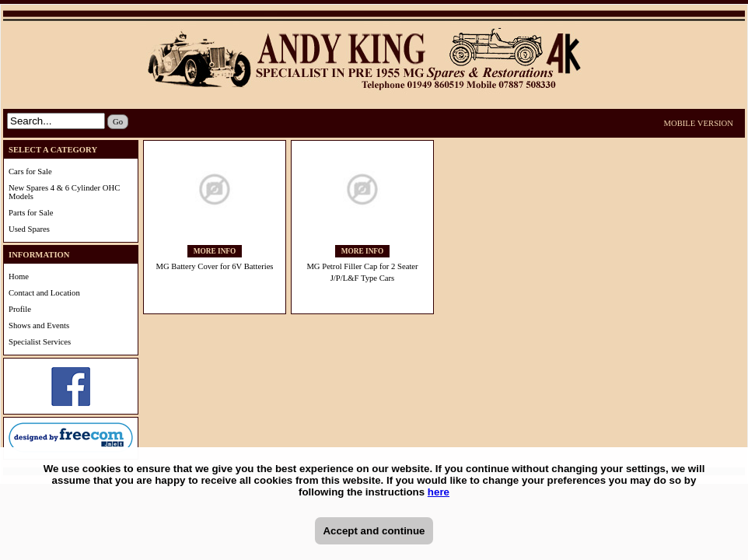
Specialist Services (40, 342)
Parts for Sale (31, 213)
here (439, 492)
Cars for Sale (30, 171)
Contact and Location (44, 293)
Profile (20, 309)
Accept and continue (374, 531)
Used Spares (29, 229)
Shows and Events (39, 325)
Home (19, 276)
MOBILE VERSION (699, 123)
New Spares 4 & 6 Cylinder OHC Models (64, 192)
